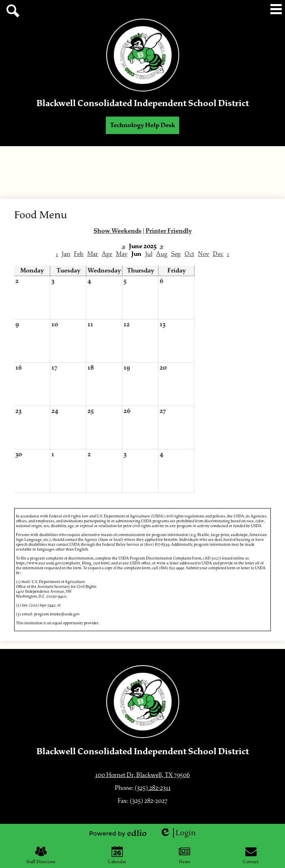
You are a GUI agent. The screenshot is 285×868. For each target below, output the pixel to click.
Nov (204, 254)
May (122, 254)
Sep (176, 254)
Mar (93, 254)
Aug (162, 254)
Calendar (117, 855)
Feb (79, 254)
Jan (66, 254)
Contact (251, 855)
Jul (149, 254)
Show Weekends (118, 231)
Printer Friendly (169, 231)
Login (178, 833)
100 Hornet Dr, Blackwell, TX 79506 (143, 775)
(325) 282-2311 (153, 788)
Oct (189, 254)
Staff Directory (41, 855)
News (185, 855)
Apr (107, 254)
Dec (218, 254)
